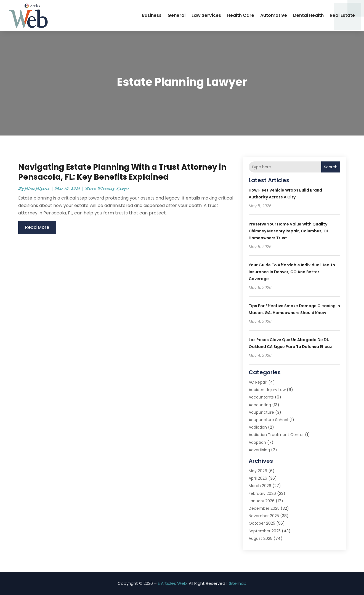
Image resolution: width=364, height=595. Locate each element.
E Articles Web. (173, 583)
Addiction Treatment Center (276, 435)
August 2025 (261, 538)
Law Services (206, 15)
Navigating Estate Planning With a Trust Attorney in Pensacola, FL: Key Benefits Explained (122, 172)
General (176, 15)
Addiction (258, 427)
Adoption (257, 442)
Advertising (259, 450)
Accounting (260, 405)
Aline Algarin (37, 189)
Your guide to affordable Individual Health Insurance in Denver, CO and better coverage (292, 272)
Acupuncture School (268, 420)
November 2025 (264, 516)
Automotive (274, 15)
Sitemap (238, 583)
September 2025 (265, 531)
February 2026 (262, 493)
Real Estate (342, 15)
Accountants (261, 397)
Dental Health (308, 15)
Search (331, 167)
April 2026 (258, 478)
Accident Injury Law (267, 390)
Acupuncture (261, 412)
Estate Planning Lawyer (107, 189)
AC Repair (258, 382)
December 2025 (264, 508)
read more (37, 227)
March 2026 (260, 486)
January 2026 (262, 501)
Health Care (241, 15)
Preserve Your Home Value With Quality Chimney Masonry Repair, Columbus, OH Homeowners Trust (289, 231)
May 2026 (258, 471)
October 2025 (262, 523)
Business (152, 15)
